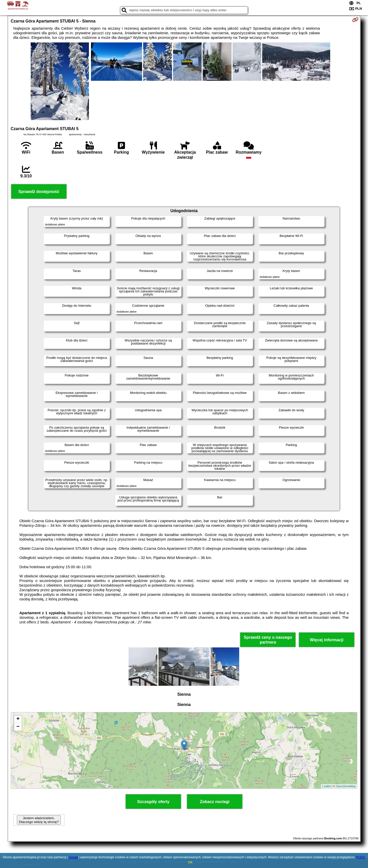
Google (73, 857)
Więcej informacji (326, 640)
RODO (361, 857)
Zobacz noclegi (215, 802)
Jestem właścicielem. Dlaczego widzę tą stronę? (39, 820)
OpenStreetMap (346, 786)
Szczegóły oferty (153, 802)
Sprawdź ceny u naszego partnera (268, 640)
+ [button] (18, 719)
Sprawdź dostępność (39, 192)
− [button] (18, 727)
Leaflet (326, 786)
